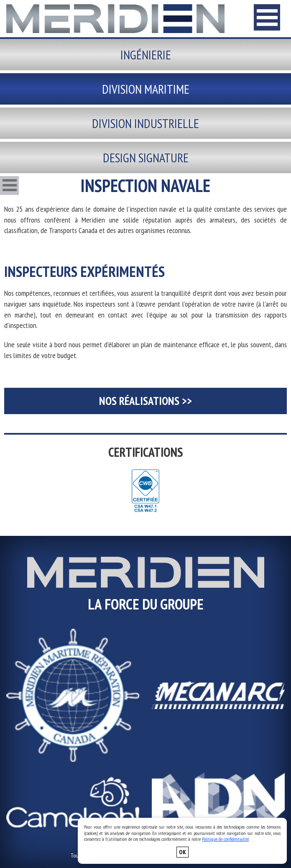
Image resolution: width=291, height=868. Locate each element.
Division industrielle (145, 123)
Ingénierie (146, 55)
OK (183, 852)
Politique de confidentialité (225, 839)
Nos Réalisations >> (145, 401)
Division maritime (146, 89)
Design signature (146, 157)
